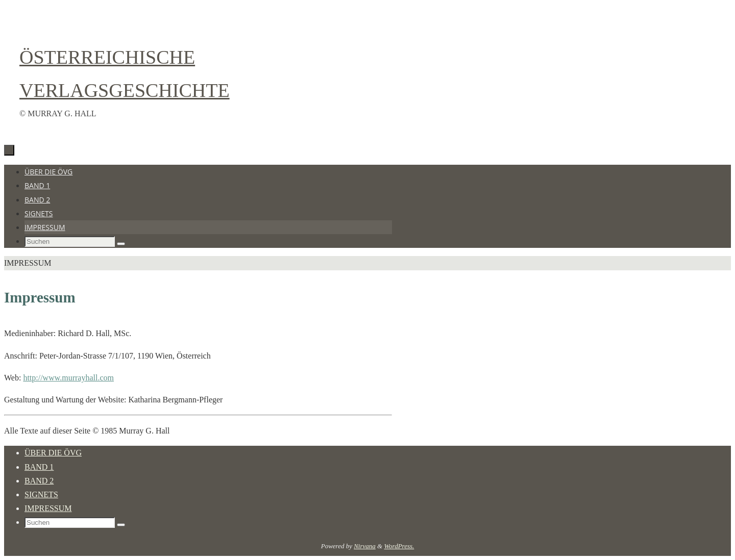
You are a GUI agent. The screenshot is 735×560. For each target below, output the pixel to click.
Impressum (48, 508)
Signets (41, 494)
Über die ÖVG (53, 453)
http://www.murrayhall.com (68, 378)
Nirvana (365, 546)
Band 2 (39, 481)
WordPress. (399, 546)
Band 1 (39, 467)
